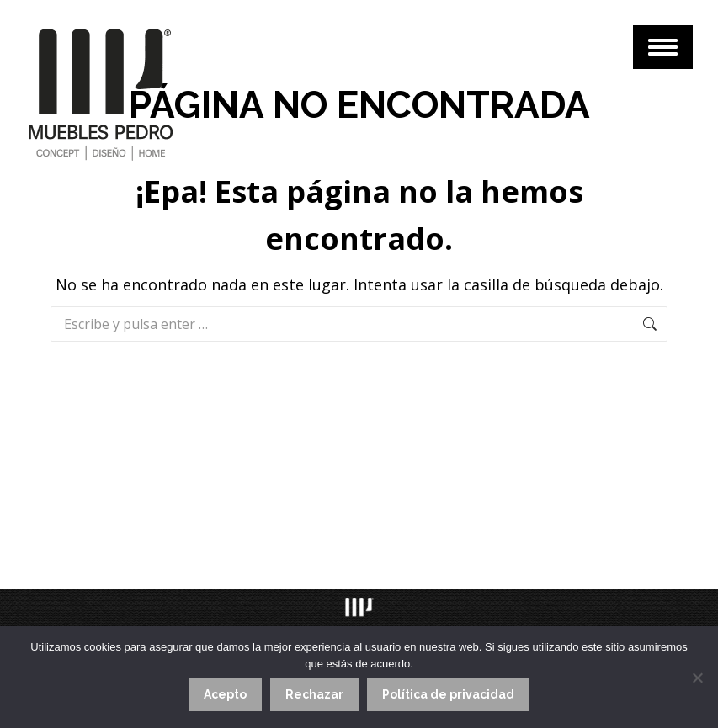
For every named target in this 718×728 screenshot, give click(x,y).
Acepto (225, 694)
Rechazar (314, 694)
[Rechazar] (697, 678)
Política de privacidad (448, 694)
